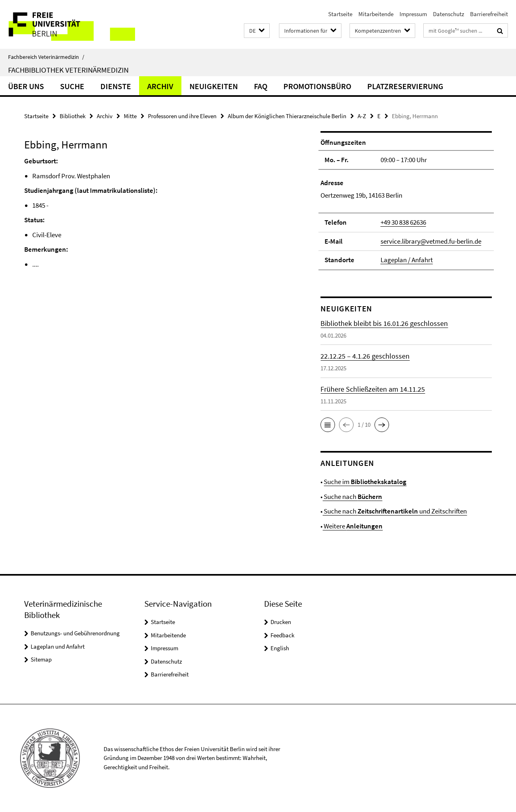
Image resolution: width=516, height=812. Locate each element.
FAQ (261, 86)
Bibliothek (73, 116)
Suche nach (352, 497)
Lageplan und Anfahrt (58, 646)
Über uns (26, 86)
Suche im (365, 482)
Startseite (340, 14)
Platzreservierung (405, 86)
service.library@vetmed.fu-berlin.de (431, 241)
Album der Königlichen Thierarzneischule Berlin (287, 116)
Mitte (130, 116)
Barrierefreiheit (489, 14)
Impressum (413, 14)
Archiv (160, 86)
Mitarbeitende (376, 14)
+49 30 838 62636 (403, 222)
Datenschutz (448, 14)
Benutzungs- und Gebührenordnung (75, 633)
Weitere (353, 526)
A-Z (362, 116)
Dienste (116, 86)
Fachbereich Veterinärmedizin (46, 57)
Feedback (282, 635)
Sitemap (41, 659)
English (280, 648)
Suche (72, 86)
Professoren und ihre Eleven (182, 116)
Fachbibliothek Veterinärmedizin (68, 70)
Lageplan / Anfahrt (407, 260)
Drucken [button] (281, 622)
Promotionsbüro (317, 86)
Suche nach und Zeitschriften (395, 511)
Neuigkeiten (214, 86)
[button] (257, 31)
